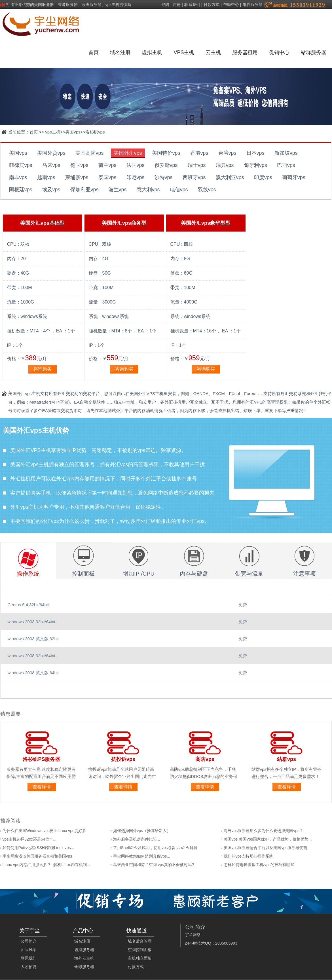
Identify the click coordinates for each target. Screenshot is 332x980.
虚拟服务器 (84, 950)
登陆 (165, 5)
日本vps (255, 153)
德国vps (79, 165)
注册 (177, 5)
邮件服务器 (253, 5)
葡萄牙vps (294, 177)
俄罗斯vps (166, 165)
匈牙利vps (255, 165)
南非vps (18, 177)
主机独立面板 (140, 958)
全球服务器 (84, 967)
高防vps (205, 759)
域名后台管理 (140, 941)
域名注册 (120, 52)
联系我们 (192, 5)
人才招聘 (29, 967)
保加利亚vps (84, 190)
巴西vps (286, 165)
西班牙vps (194, 177)
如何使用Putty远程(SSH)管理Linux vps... (38, 848)
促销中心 (279, 52)
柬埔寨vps (77, 177)
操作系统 (28, 574)
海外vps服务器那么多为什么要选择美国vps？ (264, 831)
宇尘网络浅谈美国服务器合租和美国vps (37, 856)
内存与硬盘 (194, 574)
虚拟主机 (152, 52)
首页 (94, 52)
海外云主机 (84, 958)
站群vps (286, 759)
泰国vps (107, 177)
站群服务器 (314, 52)
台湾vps (227, 153)
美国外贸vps (51, 153)
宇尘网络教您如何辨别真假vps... (142, 856)
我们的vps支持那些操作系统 (249, 856)
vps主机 (53, 132)
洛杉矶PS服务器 (41, 759)
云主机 (213, 52)
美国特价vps (166, 153)
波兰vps (118, 190)
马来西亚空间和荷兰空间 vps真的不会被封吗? (154, 865)
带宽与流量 (249, 574)
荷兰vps (107, 165)
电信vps (179, 190)
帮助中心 (231, 5)
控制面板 (83, 574)
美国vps (73, 132)
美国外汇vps (128, 153)
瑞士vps (197, 165)
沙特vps (164, 177)
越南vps (46, 177)
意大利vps (148, 190)
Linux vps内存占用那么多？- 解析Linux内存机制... (46, 865)
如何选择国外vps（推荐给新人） (142, 831)
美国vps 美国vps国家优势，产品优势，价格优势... (268, 839)
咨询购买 (43, 369)
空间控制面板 (140, 950)
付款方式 (212, 5)
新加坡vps (286, 153)
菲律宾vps (21, 165)
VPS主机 (184, 52)
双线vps (207, 190)
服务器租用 (245, 52)
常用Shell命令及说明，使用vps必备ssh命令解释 (156, 848)
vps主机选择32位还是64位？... (30, 839)
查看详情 (42, 787)
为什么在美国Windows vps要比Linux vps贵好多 (45, 831)
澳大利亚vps (230, 177)
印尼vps (136, 177)
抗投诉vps (123, 759)
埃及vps (51, 190)
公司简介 (29, 941)
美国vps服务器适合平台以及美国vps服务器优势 (266, 848)
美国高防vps (90, 153)
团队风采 (29, 950)
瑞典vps (225, 165)
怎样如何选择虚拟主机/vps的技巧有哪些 (259, 865)
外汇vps (119, 464)
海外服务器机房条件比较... (137, 839)
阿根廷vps (21, 190)
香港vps (199, 153)
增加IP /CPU (139, 574)
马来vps (51, 165)
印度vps (263, 177)
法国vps (136, 165)
